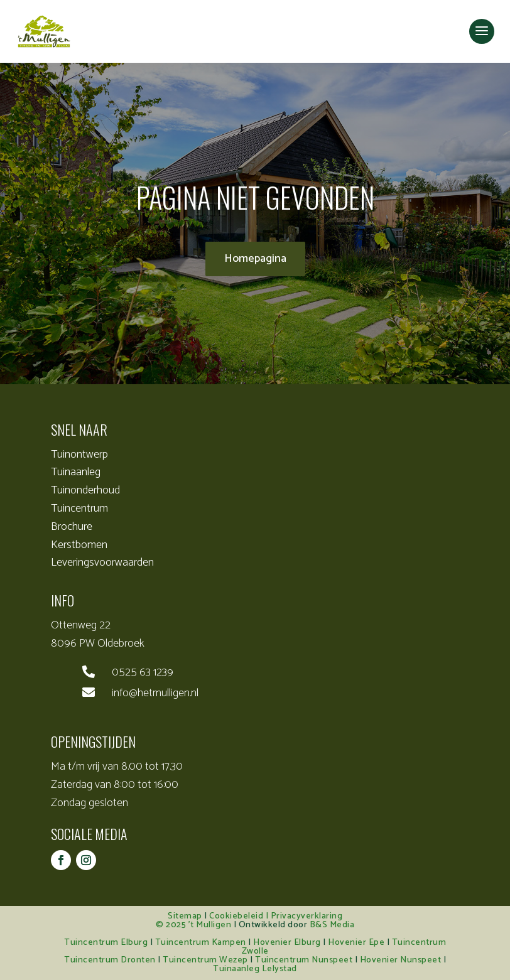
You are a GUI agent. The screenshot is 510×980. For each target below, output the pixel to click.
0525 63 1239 (143, 672)
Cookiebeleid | (240, 916)
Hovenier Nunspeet (401, 960)
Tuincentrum (79, 509)
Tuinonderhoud (85, 490)
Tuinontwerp (79, 455)
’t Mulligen (210, 925)
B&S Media (332, 925)
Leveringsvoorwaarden (102, 563)
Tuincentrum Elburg (106, 943)
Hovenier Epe (356, 943)
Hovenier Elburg (287, 943)
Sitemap (185, 916)
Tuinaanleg (76, 472)
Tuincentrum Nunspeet (304, 960)
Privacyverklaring (307, 916)
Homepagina (255, 259)
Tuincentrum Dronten (110, 960)
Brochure (72, 527)
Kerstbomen (79, 545)
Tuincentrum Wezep (205, 960)
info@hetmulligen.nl (155, 693)
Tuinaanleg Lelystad (255, 969)
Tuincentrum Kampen (201, 943)
